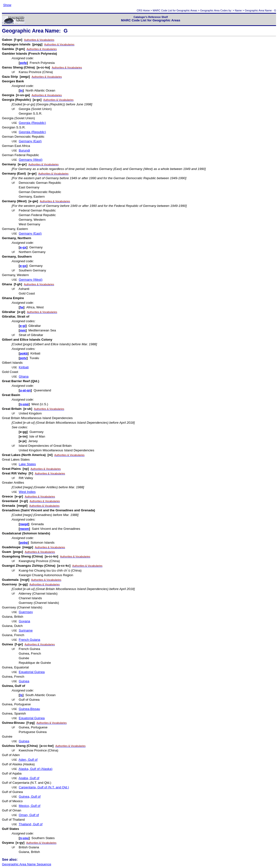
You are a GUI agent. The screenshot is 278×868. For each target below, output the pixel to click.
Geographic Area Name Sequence (27, 864)
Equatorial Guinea (32, 672)
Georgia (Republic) (32, 123)
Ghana (24, 376)
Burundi (24, 150)
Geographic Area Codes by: (216, 10)
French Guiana (29, 640)
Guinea (24, 681)
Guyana (24, 621)
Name (238, 10)
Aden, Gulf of (28, 760)
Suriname (26, 630)
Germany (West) (31, 160)
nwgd (24, 524)
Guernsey (26, 612)
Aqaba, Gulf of (29, 778)
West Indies (27, 492)
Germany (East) (30, 141)
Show (7, 5)
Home (146, 10)
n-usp (24, 404)
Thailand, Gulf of (31, 824)
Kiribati (24, 367)
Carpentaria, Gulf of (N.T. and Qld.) (44, 787)
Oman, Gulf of (29, 815)
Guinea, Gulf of (30, 796)
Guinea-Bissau (29, 709)
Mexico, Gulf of (29, 806)
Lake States (27, 464)
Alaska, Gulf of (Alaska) (36, 769)
